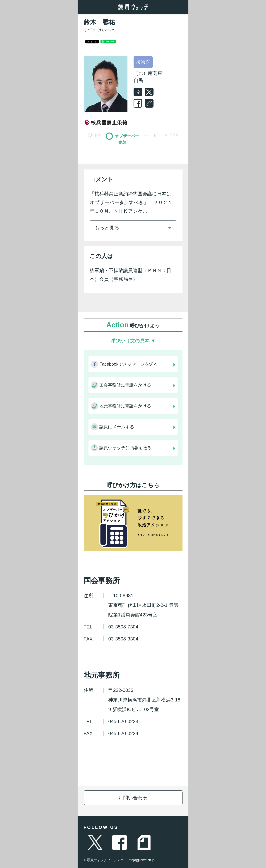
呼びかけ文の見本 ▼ (133, 341)
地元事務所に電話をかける (125, 406)
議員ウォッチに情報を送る (126, 448)
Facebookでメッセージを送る (129, 364)
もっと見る (107, 228)
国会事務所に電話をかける (125, 385)
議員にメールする (117, 427)
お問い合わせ (133, 798)
